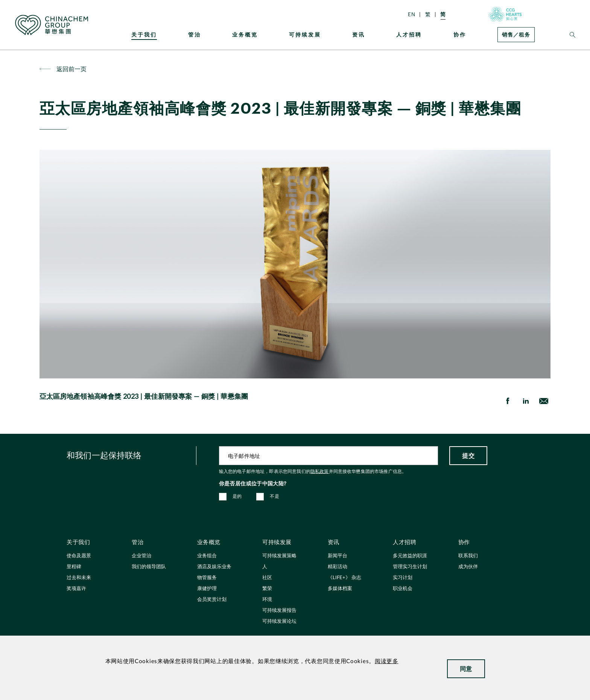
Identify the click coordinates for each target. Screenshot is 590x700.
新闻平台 (338, 556)
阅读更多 (387, 661)
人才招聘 (409, 34)
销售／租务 (516, 34)
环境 (267, 600)
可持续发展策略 (279, 556)
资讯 (359, 34)
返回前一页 (72, 69)
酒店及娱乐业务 (214, 567)
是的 (237, 496)
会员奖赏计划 (212, 600)
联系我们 (468, 556)
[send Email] (544, 401)
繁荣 (267, 589)
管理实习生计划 (410, 567)
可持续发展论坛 (279, 621)
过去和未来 (79, 578)
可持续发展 (305, 34)
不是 (274, 496)
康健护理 (207, 589)
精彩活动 (338, 567)
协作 (460, 34)
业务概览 (245, 34)
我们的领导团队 (149, 567)
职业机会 (403, 589)
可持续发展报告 (279, 611)
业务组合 (207, 556)
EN (412, 14)
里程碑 (74, 567)
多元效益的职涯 (410, 556)
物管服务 (207, 578)
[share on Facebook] (508, 401)
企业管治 (141, 556)
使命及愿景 (79, 556)
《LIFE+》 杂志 (344, 578)
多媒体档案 (340, 589)
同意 (466, 669)
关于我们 (144, 34)
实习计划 (403, 578)
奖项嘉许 (76, 589)
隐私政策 (320, 471)
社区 (267, 578)
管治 (195, 34)
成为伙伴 (468, 567)
